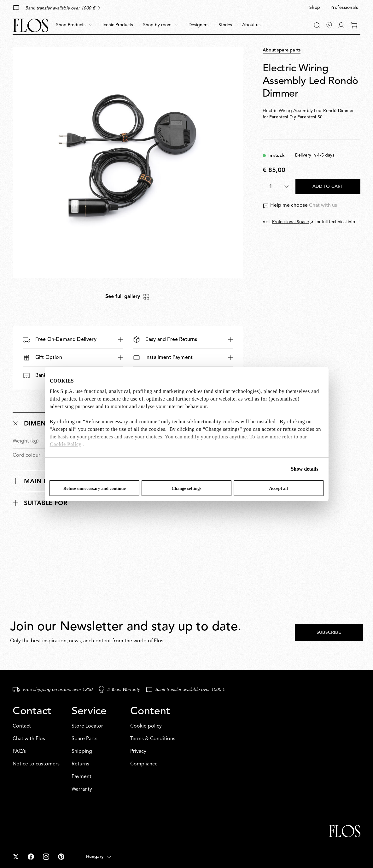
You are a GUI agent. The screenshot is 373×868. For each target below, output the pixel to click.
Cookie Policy (66, 444)
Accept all (278, 488)
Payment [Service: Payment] (82, 777)
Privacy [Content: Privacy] (138, 752)
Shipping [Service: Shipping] (82, 752)
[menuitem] (74, 25)
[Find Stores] (329, 25)
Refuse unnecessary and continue (95, 488)
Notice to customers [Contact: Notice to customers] (36, 764)
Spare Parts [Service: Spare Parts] (85, 739)
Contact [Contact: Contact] (22, 726)
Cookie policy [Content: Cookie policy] (146, 726)
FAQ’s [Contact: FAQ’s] (19, 752)
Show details (305, 469)
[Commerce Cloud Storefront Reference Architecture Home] (31, 25)
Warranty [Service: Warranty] (82, 789)
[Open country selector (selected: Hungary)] (99, 857)
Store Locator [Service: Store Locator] (87, 726)
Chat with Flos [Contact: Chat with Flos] (29, 739)
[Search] (317, 25)
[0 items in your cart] (354, 25)
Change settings (187, 488)
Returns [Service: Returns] (80, 764)
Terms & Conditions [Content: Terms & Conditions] (153, 739)
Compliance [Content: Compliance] (144, 764)
